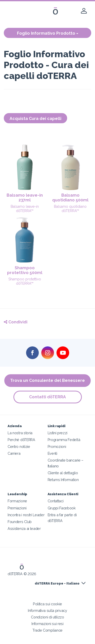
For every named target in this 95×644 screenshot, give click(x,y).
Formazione (17, 501)
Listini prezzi (58, 433)
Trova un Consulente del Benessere (48, 380)
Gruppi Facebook (62, 508)
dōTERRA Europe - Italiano (57, 584)
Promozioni (57, 446)
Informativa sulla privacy (47, 610)
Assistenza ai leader (24, 528)
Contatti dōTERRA (48, 397)
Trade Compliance (48, 630)
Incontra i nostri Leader (26, 515)
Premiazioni (17, 508)
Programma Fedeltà (64, 440)
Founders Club (20, 522)
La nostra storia (20, 433)
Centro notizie (19, 446)
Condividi (16, 322)
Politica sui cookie (48, 604)
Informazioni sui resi (48, 624)
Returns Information (63, 480)
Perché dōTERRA (21, 440)
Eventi (52, 453)
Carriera (14, 453)
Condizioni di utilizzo (47, 617)
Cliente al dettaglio (63, 473)
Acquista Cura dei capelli (35, 119)
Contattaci (56, 501)
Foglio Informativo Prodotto (48, 33)
